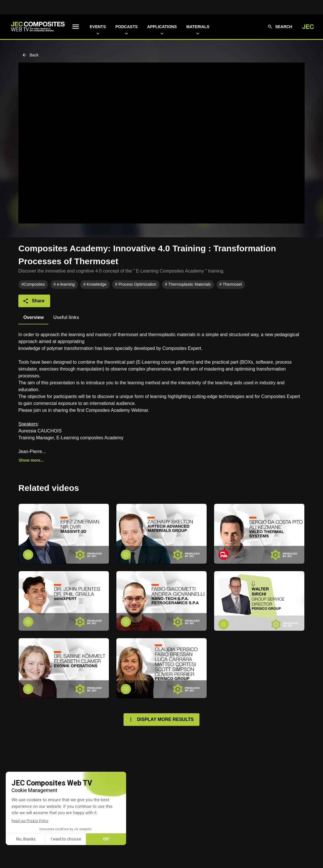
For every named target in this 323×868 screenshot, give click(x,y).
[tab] (33, 318)
